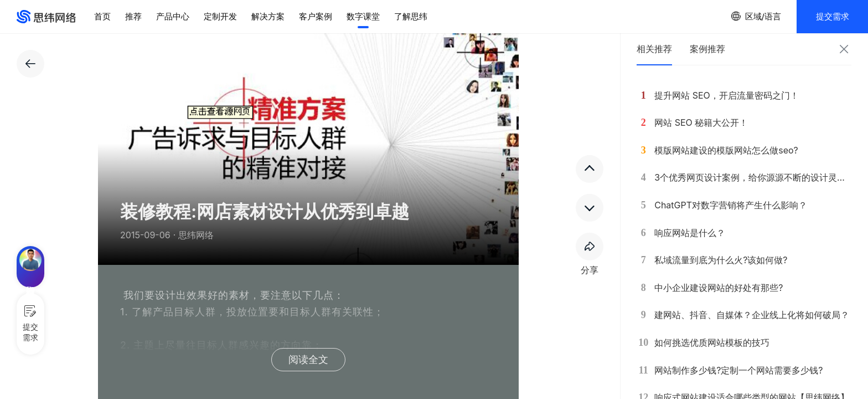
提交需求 (833, 16)
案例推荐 (707, 49)
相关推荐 (654, 49)
